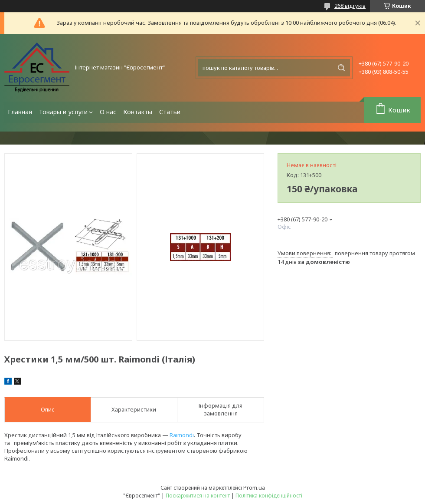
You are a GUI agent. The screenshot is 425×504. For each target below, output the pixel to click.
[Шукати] (341, 68)
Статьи (170, 112)
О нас (108, 112)
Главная (20, 112)
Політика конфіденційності (269, 496)
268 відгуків (350, 6)
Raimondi (182, 435)
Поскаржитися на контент (198, 496)
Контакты (138, 112)
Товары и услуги (63, 112)
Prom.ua (254, 488)
